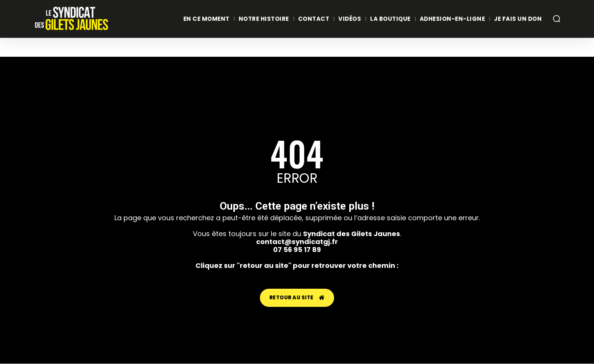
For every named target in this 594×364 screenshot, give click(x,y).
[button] (556, 19)
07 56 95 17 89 (297, 250)
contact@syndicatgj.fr (297, 242)
